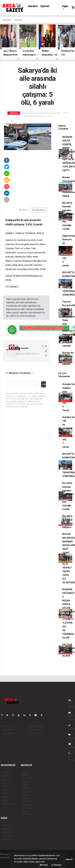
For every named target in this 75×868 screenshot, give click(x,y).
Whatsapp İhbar (36, 730)
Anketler (6, 829)
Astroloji (6, 839)
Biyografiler (7, 832)
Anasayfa (7, 20)
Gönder (44, 384)
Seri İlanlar (27, 805)
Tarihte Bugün (25, 796)
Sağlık (5, 797)
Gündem (33, 6)
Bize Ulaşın (72, 757)
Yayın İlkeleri (8, 730)
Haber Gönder (35, 733)
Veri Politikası (8, 733)
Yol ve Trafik (28, 778)
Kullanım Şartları (36, 726)
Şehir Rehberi (28, 808)
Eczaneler (27, 788)
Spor (4, 783)
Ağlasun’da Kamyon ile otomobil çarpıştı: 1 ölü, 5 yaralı (69, 251)
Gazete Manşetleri (27, 813)
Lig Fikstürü (27, 792)
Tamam (56, 865)
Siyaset (45, 6)
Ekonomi (6, 779)
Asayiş (5, 790)
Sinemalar (27, 801)
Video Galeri (72, 716)
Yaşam (5, 801)
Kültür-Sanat (8, 804)
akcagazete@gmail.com (28, 354)
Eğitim (5, 793)
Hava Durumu (26, 774)
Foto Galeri (72, 704)
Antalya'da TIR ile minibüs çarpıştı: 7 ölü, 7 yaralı (68, 432)
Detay (44, 865)
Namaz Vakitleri (26, 783)
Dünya (5, 786)
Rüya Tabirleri (8, 836)
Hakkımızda (8, 726)
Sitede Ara (7, 825)
